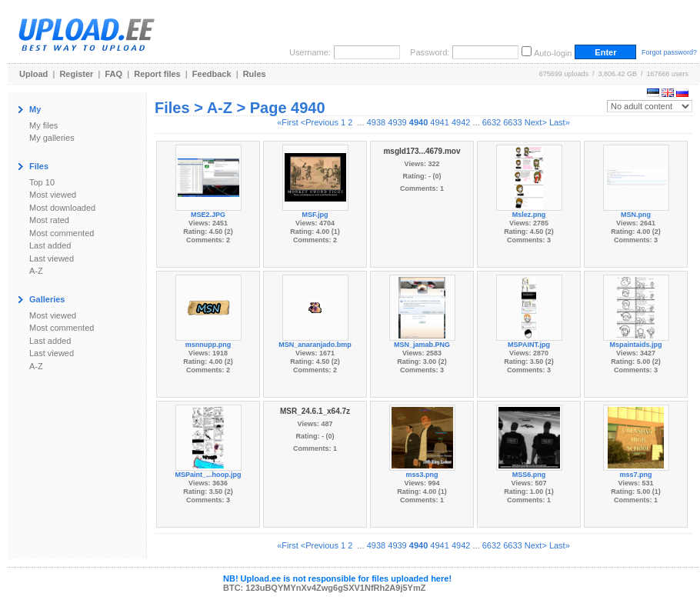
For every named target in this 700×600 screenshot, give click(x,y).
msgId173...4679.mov (422, 151)
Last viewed (52, 258)
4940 (418, 122)
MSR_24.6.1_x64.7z (315, 411)
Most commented (62, 233)
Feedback (212, 74)
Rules (255, 74)
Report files (157, 74)
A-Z (36, 271)
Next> (536, 122)
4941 (439, 122)
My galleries (52, 138)
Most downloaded (62, 208)
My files (43, 125)
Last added (50, 245)
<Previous (320, 122)
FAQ (114, 74)
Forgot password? (669, 52)
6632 (492, 122)
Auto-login (553, 53)
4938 (376, 122)
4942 (461, 122)
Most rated (49, 220)
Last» (560, 122)
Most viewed (53, 195)
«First (288, 122)
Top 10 (42, 182)
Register (76, 74)
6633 (512, 122)
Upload (33, 74)
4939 (397, 122)
